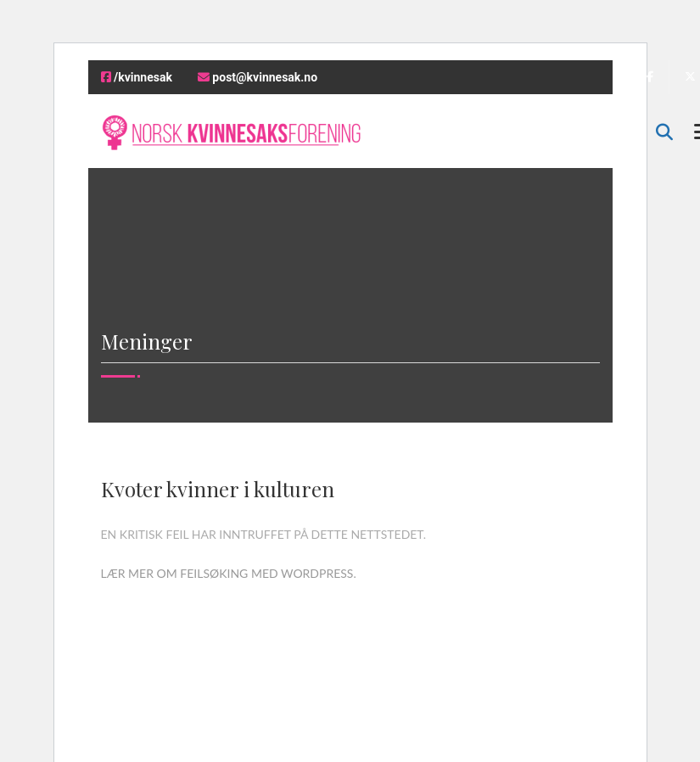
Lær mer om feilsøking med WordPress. (229, 573)
